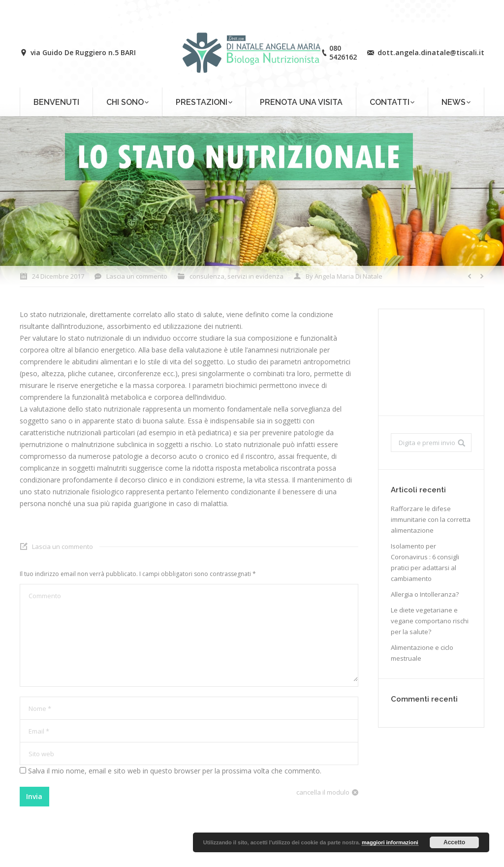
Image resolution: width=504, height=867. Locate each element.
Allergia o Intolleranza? (425, 594)
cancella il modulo (323, 792)
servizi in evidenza (255, 276)
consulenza (207, 276)
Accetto (454, 842)
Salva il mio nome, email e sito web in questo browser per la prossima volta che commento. (175, 771)
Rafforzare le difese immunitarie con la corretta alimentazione (431, 519)
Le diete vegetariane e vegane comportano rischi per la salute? (430, 621)
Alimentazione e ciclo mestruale (422, 653)
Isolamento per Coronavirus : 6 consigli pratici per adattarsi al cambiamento (425, 562)
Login (459, 9)
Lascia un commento (137, 276)
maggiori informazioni (390, 842)
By (344, 276)
